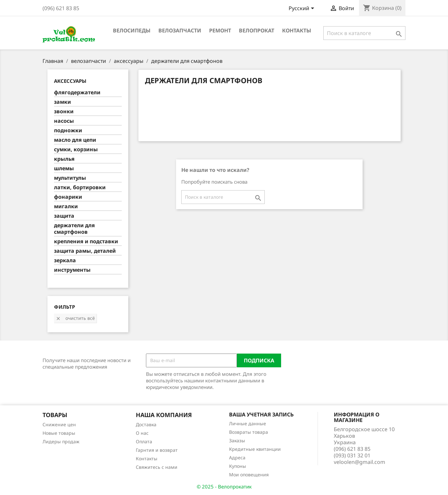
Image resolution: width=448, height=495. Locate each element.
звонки (64, 111)
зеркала (65, 260)
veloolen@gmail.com (359, 462)
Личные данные (248, 423)
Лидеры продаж (61, 441)
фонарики (68, 197)
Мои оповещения (249, 475)
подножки (68, 130)
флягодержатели (77, 92)
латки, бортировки (80, 187)
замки (63, 102)
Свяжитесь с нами (157, 467)
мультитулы (70, 178)
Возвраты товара (249, 432)
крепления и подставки (86, 241)
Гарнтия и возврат (157, 450)
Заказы (237, 440)
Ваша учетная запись (261, 414)
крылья (64, 159)
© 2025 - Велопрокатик (224, 486)
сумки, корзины (76, 149)
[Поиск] (364, 33)
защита (64, 216)
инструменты (72, 270)
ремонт (220, 30)
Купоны (238, 466)
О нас (142, 433)
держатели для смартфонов (74, 229)
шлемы (64, 168)
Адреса (237, 458)
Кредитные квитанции (255, 449)
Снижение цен (59, 424)
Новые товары (59, 433)
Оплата (144, 441)
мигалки (66, 206)
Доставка (146, 424)
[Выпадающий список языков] (303, 9)
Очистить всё (75, 318)
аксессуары (70, 81)
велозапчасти (180, 30)
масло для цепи (75, 140)
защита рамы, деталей (85, 251)
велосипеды (132, 30)
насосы (64, 121)
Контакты (297, 30)
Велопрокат (257, 30)
